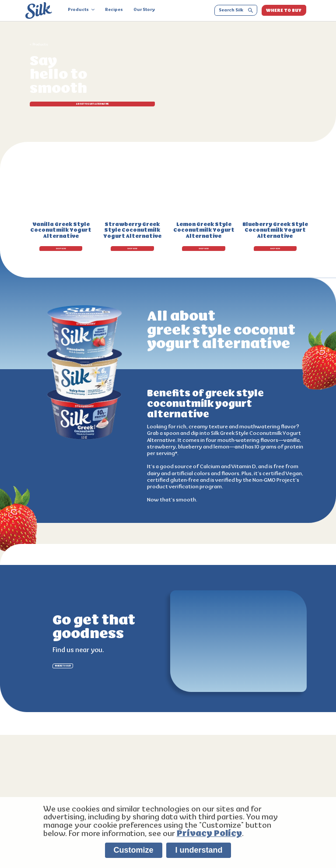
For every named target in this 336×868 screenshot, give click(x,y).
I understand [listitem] (199, 850)
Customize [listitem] (134, 850)
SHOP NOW (61, 245)
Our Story (144, 10)
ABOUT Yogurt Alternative (70, 108)
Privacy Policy (209, 833)
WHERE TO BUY (284, 10)
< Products (39, 45)
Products (81, 10)
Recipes (114, 10)
